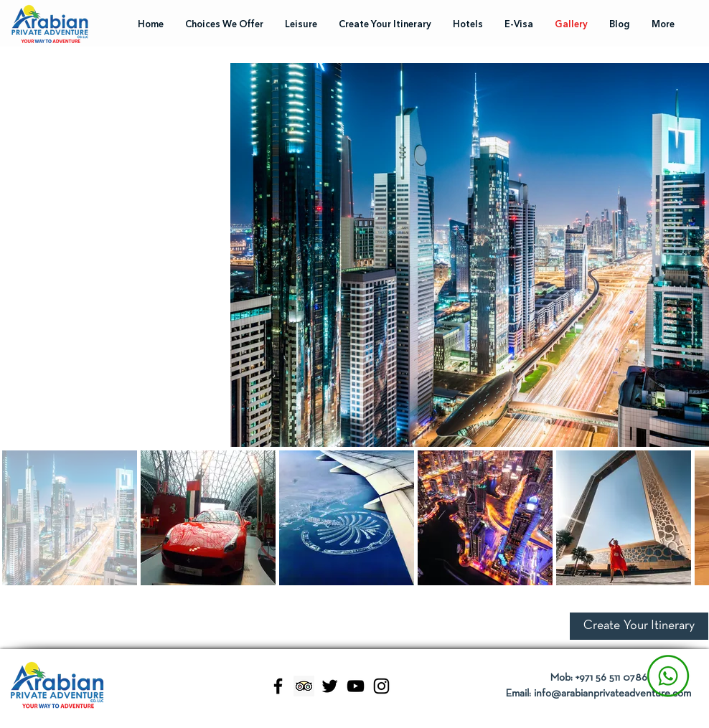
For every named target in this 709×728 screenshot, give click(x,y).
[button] (639, 626)
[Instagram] (381, 686)
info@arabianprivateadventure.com (612, 694)
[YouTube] (356, 686)
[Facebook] (278, 686)
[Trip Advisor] (304, 686)
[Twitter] (330, 686)
